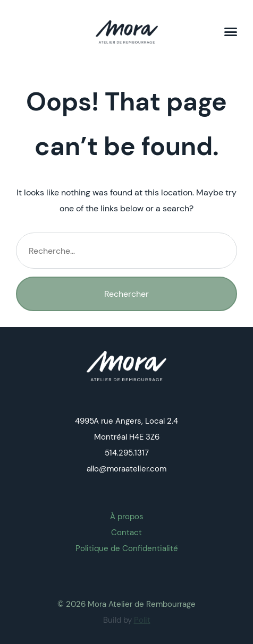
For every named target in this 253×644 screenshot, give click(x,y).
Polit (142, 620)
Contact (126, 533)
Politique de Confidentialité (127, 548)
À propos (127, 517)
